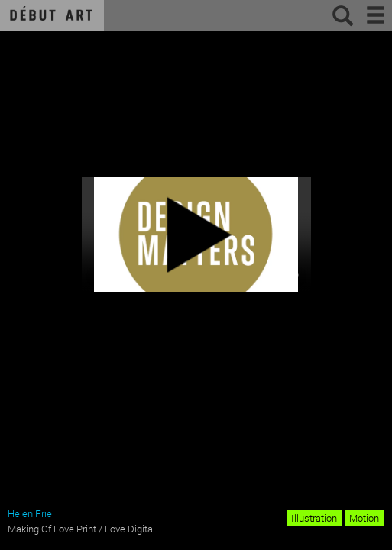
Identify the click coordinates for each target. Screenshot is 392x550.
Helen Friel (31, 513)
